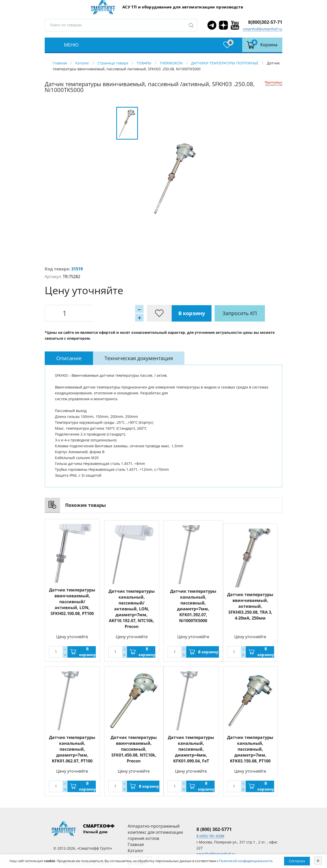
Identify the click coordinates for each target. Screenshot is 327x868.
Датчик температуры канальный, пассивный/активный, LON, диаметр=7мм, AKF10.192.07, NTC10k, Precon (132, 608)
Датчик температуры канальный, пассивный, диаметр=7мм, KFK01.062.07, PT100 (72, 748)
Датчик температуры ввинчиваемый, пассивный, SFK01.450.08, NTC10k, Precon (134, 748)
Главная (60, 63)
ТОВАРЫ (144, 63)
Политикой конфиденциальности (246, 861)
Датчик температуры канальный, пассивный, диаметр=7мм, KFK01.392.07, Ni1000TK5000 (193, 605)
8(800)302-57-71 (265, 22)
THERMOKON (171, 63)
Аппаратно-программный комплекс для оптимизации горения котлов (155, 831)
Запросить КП (156, 313)
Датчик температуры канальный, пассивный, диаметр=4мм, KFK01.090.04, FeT (191, 748)
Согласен (297, 861)
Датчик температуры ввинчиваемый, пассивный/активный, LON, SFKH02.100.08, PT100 (72, 602)
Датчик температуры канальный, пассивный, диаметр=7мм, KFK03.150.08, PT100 (250, 748)
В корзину (107, 313)
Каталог (82, 63)
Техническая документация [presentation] (139, 358)
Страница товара (113, 63)
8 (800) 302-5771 (214, 828)
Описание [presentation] (69, 358)
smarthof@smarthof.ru (263, 29)
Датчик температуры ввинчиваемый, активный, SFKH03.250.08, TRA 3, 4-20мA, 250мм (250, 606)
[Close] (318, 861)
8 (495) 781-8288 (210, 835)
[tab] (69, 358)
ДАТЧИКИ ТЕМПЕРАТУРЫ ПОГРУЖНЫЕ (225, 63)
